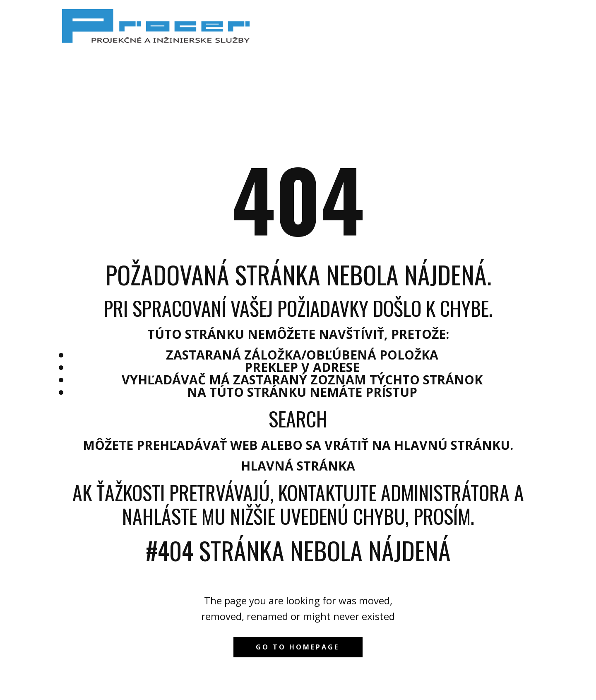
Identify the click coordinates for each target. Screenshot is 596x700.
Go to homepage (298, 647)
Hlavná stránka (298, 466)
